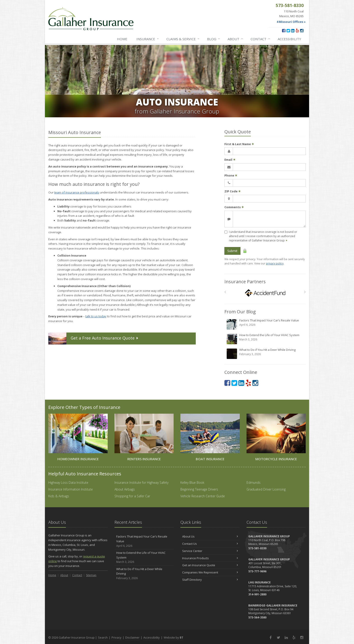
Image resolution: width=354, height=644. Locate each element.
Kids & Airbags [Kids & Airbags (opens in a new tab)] (59, 496)
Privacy (116, 637)
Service (183, 39)
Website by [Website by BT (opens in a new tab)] (174, 637)
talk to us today (96, 316)
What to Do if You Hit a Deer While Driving (265, 354)
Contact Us (210, 544)
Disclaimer (132, 637)
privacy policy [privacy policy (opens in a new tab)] (275, 263)
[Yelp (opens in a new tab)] (297, 31)
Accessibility (289, 39)
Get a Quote (94, 339)
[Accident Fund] (265, 293)
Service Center (210, 551)
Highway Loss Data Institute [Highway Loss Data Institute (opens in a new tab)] (68, 482)
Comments (234, 207)
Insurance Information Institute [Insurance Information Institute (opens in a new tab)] (71, 489)
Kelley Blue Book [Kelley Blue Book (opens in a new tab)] (192, 482)
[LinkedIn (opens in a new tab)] (293, 31)
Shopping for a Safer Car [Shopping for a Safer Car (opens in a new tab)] (132, 496)
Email (230, 160)
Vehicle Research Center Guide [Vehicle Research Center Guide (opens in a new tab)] (203, 496)
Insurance (148, 39)
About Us (210, 536)
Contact (261, 39)
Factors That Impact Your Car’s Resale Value (265, 324)
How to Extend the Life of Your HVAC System (265, 339)
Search (103, 637)
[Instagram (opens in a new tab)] (302, 31)
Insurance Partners (245, 282)
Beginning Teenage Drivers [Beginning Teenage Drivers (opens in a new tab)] (199, 489)
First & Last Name (239, 144)
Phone (231, 175)
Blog (214, 39)
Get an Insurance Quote (210, 565)
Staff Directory (210, 580)
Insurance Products (210, 558)
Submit (232, 251)
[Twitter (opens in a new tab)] (288, 31)
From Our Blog (240, 312)
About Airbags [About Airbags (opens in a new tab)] (125, 489)
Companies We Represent (210, 572)
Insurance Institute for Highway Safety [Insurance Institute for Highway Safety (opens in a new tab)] (141, 482)
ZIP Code (233, 191)
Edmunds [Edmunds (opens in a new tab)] (254, 482)
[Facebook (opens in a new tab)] (284, 31)
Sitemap (91, 575)
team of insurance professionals (77, 192)
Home (122, 39)
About (235, 39)
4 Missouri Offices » (291, 22)
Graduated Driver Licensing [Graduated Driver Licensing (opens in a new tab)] (266, 489)
